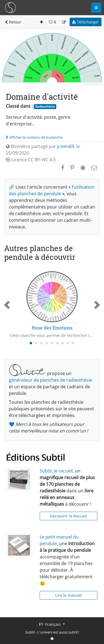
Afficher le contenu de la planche (34, 137)
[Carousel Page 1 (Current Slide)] (31, 343)
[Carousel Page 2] (36, 343)
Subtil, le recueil (56, 471)
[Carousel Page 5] (52, 343)
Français (50, 624)
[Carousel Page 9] (73, 343)
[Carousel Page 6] (57, 343)
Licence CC (31, 160)
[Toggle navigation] (96, 8)
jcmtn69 (66, 146)
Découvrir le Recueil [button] (69, 516)
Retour (13, 22)
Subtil (30, 632)
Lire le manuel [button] (69, 595)
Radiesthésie (45, 106)
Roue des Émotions (52, 328)
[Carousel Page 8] (68, 343)
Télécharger (86, 22)
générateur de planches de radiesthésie (50, 380)
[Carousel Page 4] (47, 343)
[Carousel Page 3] (41, 343)
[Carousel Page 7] (63, 343)
